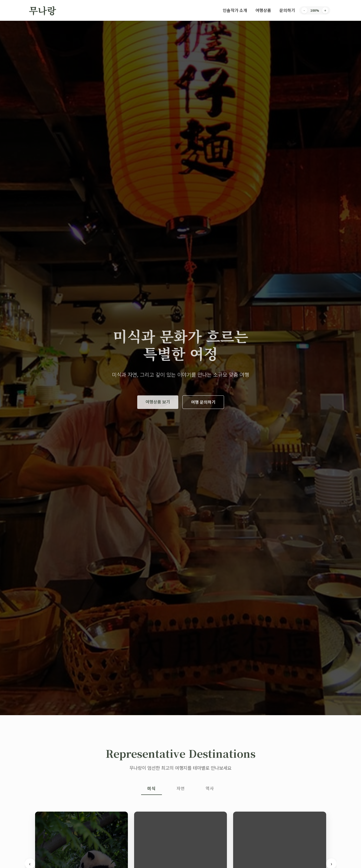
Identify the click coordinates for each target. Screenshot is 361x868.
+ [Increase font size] (325, 10)
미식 (152, 788)
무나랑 (42, 10)
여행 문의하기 (203, 402)
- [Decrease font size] (304, 10)
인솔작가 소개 (235, 10)
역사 (210, 788)
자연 (181, 788)
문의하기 (287, 10)
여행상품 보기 (158, 402)
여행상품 (263, 10)
